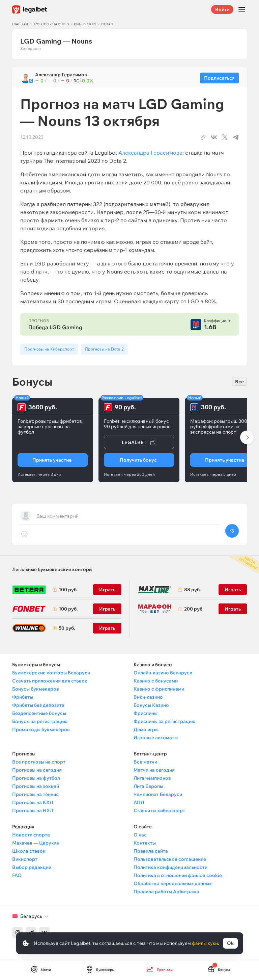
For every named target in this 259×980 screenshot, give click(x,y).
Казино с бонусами (156, 681)
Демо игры (146, 729)
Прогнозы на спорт (51, 24)
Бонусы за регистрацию (40, 721)
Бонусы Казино (151, 705)
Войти (222, 9)
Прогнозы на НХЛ (33, 810)
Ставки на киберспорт (159, 810)
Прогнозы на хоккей (36, 786)
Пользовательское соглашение (170, 859)
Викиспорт (25, 859)
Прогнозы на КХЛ (33, 802)
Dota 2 (107, 24)
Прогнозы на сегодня (37, 770)
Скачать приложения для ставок (50, 681)
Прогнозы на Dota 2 (104, 349)
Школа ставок (29, 851)
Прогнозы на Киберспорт (49, 349)
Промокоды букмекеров (41, 729)
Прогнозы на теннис (35, 794)
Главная (20, 24)
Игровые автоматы (156, 738)
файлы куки (205, 943)
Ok (230, 943)
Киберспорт (85, 24)
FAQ (17, 875)
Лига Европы (148, 786)
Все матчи (145, 762)
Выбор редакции (32, 867)
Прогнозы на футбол (36, 778)
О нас (140, 835)
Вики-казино (148, 697)
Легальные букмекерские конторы (52, 569)
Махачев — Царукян (36, 843)
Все (239, 382)
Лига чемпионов (152, 778)
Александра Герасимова (150, 153)
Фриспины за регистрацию (164, 721)
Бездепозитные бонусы (39, 713)
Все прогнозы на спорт (39, 762)
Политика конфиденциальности (170, 867)
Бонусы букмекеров (36, 689)
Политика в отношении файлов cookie (178, 875)
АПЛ (139, 802)
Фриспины (146, 713)
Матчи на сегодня (154, 770)
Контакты (145, 843)
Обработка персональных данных (172, 883)
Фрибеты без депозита (38, 705)
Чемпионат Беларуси (158, 794)
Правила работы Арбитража (166, 892)
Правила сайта (151, 851)
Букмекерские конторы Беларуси (51, 673)
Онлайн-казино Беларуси (163, 673)
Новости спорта (31, 835)
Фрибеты (23, 697)
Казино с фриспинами (159, 689)
